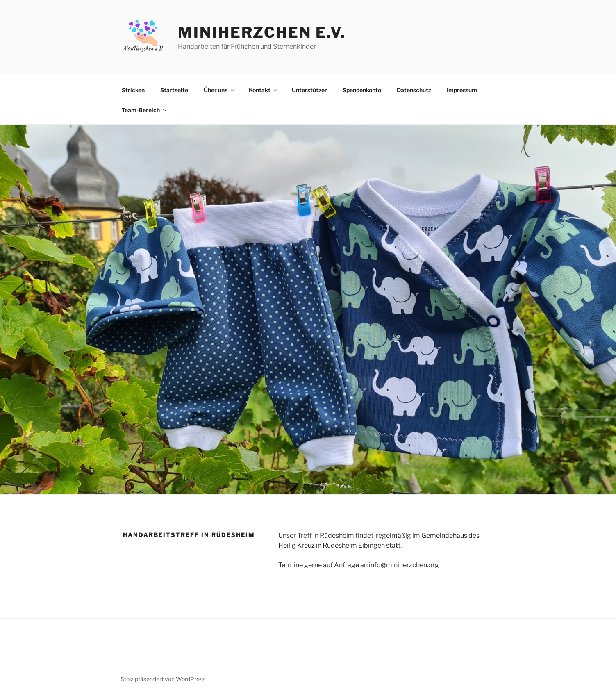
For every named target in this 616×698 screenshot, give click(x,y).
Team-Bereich (145, 110)
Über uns (219, 90)
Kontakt (264, 90)
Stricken (133, 90)
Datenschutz (414, 90)
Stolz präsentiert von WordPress (163, 679)
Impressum (462, 90)
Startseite (174, 90)
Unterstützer (309, 90)
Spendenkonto (362, 90)
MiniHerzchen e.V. (262, 32)
